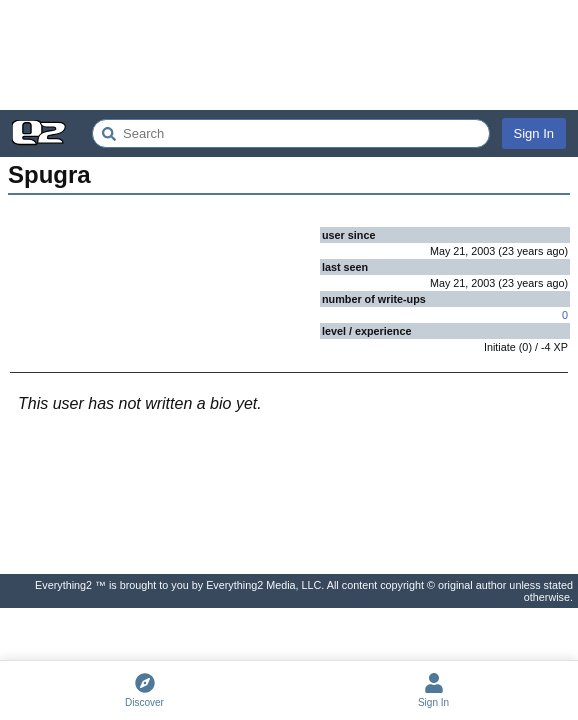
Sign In (534, 133)
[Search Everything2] (291, 133)
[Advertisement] (289, 55)
